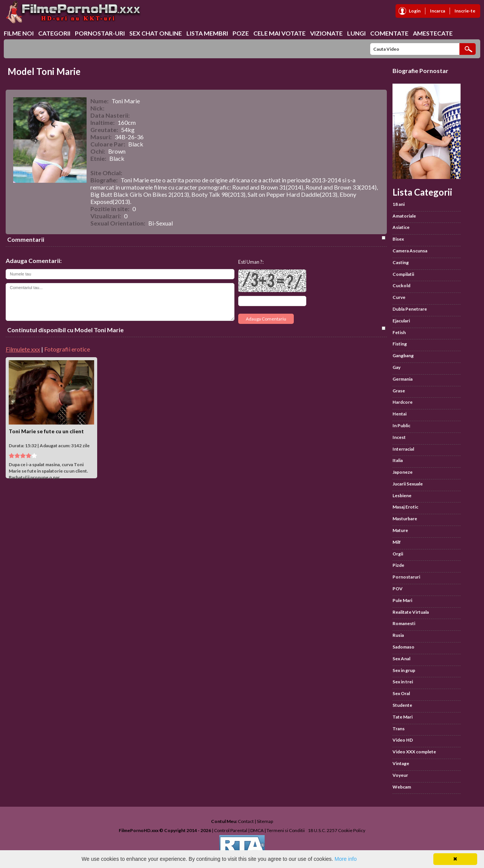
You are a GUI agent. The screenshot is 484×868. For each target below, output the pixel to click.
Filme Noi (19, 33)
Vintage (401, 763)
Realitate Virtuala (411, 612)
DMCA (257, 830)
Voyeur (400, 775)
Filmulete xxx (23, 349)
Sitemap (265, 821)
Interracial (403, 449)
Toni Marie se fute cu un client (46, 431)
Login (415, 11)
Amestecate (433, 33)
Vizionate (326, 33)
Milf (397, 542)
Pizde (398, 565)
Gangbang (403, 355)
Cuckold (401, 285)
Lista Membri (207, 33)
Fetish (399, 332)
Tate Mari (403, 717)
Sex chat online (156, 33)
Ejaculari (401, 321)
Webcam (402, 787)
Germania (403, 379)
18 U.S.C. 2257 (323, 830)
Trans (399, 729)
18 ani (399, 204)
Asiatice (401, 227)
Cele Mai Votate (279, 33)
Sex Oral (401, 693)
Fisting (400, 344)
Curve (399, 297)
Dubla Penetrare (410, 309)
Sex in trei (403, 682)
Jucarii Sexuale (408, 484)
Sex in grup (404, 670)
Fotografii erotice (67, 349)
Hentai (399, 414)
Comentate (389, 33)
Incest (399, 437)
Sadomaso (403, 647)
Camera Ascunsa (410, 251)
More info (346, 859)
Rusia (398, 635)
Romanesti (404, 623)
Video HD (403, 740)
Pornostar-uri (100, 33)
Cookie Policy (352, 830)
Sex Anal (401, 659)
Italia (398, 460)
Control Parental (231, 830)
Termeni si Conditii (286, 830)
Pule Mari (402, 600)
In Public (401, 425)
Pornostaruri (406, 577)
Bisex (398, 239)
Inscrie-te (465, 11)
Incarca (437, 11)
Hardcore (403, 402)
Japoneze (403, 472)
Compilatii (403, 274)
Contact (246, 821)
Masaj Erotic (405, 507)
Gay (396, 367)
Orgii (398, 554)
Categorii (54, 33)
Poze (241, 33)
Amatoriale (404, 216)
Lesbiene (402, 495)
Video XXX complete (414, 752)
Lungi (356, 33)
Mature (400, 530)
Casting (401, 262)
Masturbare (405, 519)
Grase (399, 391)
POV (398, 589)
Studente (402, 705)
